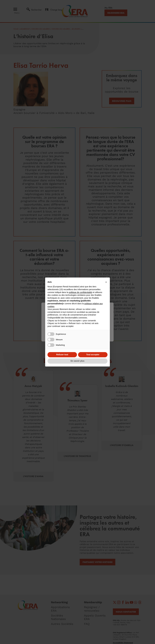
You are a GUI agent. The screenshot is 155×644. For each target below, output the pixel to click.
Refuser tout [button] (62, 355)
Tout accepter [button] (93, 355)
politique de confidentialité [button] (80, 292)
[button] (106, 282)
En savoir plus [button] (77, 361)
